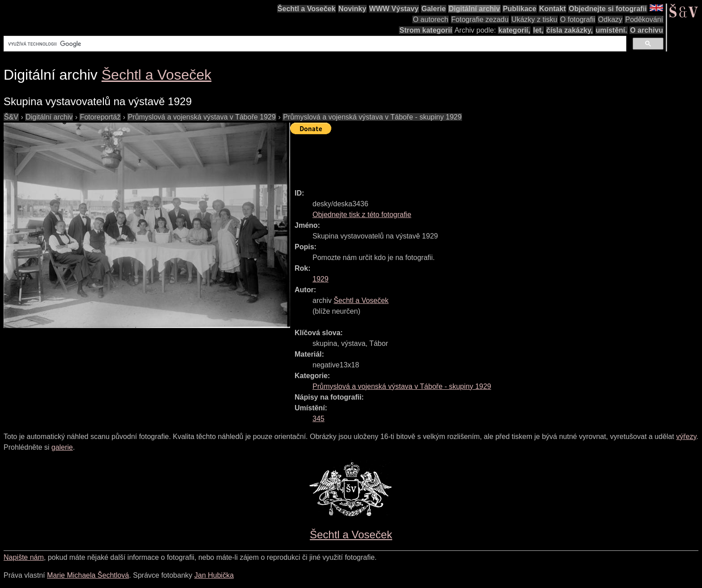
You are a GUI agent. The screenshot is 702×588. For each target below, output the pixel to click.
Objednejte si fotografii (608, 9)
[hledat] (314, 44)
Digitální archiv (474, 9)
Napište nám (24, 557)
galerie (62, 447)
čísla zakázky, (569, 30)
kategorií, (514, 30)
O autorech (430, 19)
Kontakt (552, 9)
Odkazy (610, 19)
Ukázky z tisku (534, 19)
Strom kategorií (426, 30)
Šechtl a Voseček (307, 9)
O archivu (646, 30)
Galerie (433, 9)
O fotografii (578, 19)
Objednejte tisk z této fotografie (362, 215)
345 (319, 419)
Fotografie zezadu (480, 19)
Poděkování (644, 19)
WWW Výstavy (394, 9)
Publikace (520, 9)
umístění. (612, 30)
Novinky (352, 9)
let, (538, 30)
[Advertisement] (453, 158)
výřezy (686, 437)
